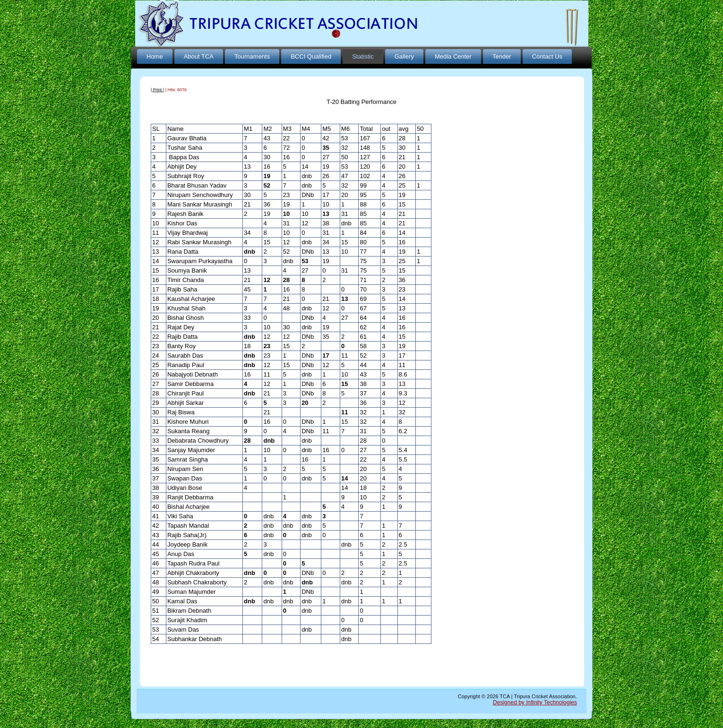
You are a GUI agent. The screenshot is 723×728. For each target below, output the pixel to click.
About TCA (199, 56)
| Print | (157, 90)
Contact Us (547, 56)
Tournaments (252, 56)
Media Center (453, 56)
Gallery (404, 56)
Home (155, 56)
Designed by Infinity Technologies (535, 702)
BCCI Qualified (311, 56)
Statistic (363, 56)
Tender (502, 56)
